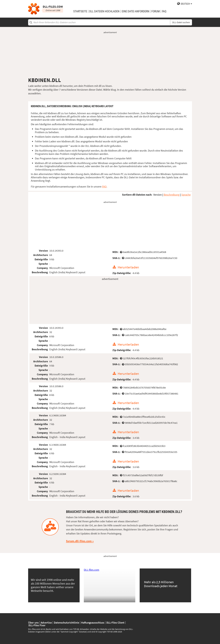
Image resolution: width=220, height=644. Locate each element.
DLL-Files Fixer (37, 625)
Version (158, 195)
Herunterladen (128, 267)
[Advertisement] (110, 55)
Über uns (33, 623)
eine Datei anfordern (136, 11)
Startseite (80, 11)
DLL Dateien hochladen (104, 11)
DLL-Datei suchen (181, 22)
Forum (156, 11)
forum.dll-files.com (79, 541)
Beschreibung (172, 195)
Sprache (186, 195)
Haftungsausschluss (93, 623)
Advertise (46, 623)
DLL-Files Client (115, 623)
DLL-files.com (91, 570)
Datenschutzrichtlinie (67, 623)
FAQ (164, 11)
